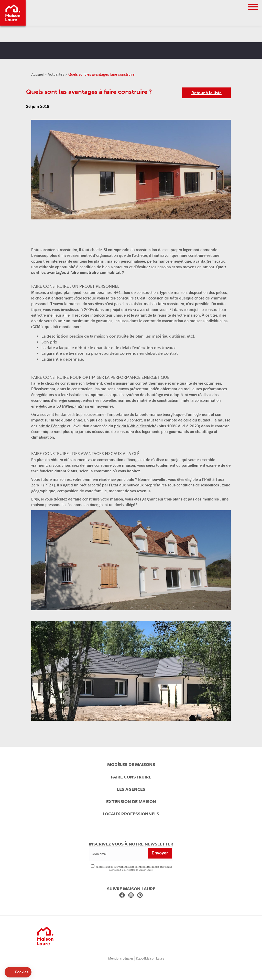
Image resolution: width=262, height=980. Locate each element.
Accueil (37, 74)
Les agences (131, 789)
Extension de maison (131, 801)
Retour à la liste (206, 93)
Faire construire (131, 777)
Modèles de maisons (131, 764)
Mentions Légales (121, 958)
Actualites (56, 74)
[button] (18, 972)
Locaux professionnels (131, 814)
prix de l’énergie (52, 426)
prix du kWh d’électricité (135, 426)
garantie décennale (65, 359)
